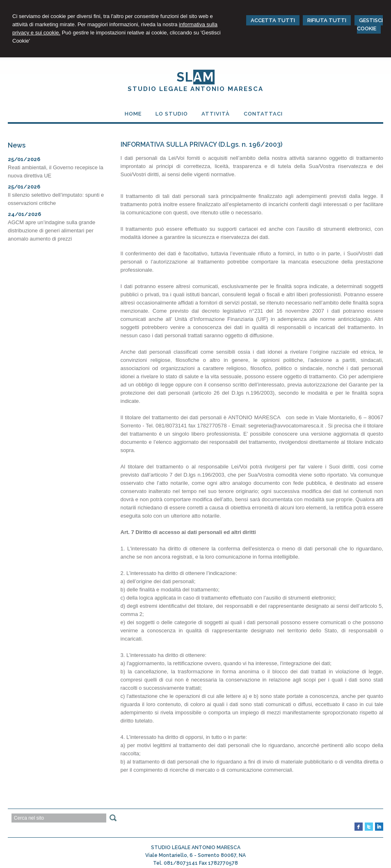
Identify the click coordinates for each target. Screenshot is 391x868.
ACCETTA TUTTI (273, 20)
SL (195, 77)
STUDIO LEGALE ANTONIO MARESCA (195, 89)
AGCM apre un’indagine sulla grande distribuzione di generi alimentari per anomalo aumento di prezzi (51, 231)
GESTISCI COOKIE (370, 24)
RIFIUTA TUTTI (327, 20)
